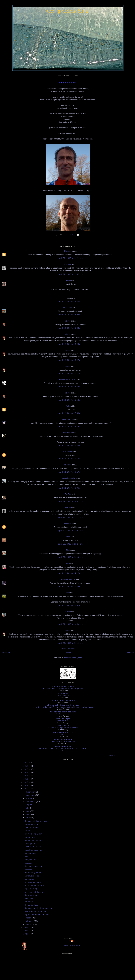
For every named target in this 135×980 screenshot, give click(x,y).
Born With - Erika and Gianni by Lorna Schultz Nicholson (63, 748)
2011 (26, 785)
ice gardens (30, 879)
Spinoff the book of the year (63, 741)
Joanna (68, 612)
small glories (31, 844)
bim (26, 856)
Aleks (68, 406)
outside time (30, 853)
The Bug (68, 494)
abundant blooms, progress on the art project (63, 689)
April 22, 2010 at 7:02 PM (70, 605)
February (30, 921)
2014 (26, 776)
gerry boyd (68, 523)
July (28, 808)
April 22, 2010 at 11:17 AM (70, 517)
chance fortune (32, 827)
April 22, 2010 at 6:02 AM (70, 315)
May (28, 814)
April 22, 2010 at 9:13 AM (70, 459)
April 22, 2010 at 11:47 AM (70, 531)
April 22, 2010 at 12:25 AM (70, 274)
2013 (26, 779)
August (29, 805)
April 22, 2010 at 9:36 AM (70, 488)
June (28, 811)
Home (68, 653)
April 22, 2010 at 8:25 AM (70, 427)
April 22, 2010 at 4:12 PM (70, 573)
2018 (26, 763)
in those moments (33, 882)
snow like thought (63, 739)
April (28, 818)
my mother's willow (33, 834)
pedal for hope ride (34, 850)
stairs (27, 831)
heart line (29, 898)
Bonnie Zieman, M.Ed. (68, 380)
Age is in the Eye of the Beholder (63, 728)
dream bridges (31, 905)
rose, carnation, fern (34, 886)
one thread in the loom (35, 911)
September (31, 802)
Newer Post (6, 653)
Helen (68, 537)
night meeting (31, 889)
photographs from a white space (63, 705)
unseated (29, 869)
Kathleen (68, 264)
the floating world (33, 873)
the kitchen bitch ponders (63, 712)
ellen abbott (68, 308)
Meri (68, 550)
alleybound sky (32, 860)
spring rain (30, 837)
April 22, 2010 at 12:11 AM (70, 258)
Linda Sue (68, 507)
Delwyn (68, 280)
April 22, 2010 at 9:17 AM (70, 472)
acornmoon (63, 693)
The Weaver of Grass (63, 733)
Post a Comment (68, 649)
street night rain (32, 824)
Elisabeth (68, 251)
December (30, 792)
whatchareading (63, 746)
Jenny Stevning (68, 419)
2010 (26, 789)
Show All (113, 755)
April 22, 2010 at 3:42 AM (70, 301)
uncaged (29, 863)
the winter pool (32, 895)
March (29, 918)
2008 (26, 931)
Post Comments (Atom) (73, 658)
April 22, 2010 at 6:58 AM (70, 400)
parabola (29, 902)
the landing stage (33, 840)
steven (68, 321)
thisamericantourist (68, 478)
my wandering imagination (37, 915)
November (30, 795)
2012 (26, 782)
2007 (26, 934)
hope (68, 593)
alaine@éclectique (68, 579)
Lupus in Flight (63, 719)
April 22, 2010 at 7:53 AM (70, 413)
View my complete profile (72, 945)
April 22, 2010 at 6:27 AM (70, 360)
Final (63, 735)
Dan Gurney (68, 452)
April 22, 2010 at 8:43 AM (70, 445)
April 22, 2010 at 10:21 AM (70, 501)
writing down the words (63, 700)
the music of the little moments (39, 908)
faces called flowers (34, 892)
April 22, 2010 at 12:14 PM (70, 544)
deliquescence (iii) (33, 866)
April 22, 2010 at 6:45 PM (70, 586)
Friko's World (63, 726)
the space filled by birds (36, 821)
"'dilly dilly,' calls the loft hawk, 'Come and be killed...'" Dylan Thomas (63, 707)
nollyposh (68, 465)
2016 (26, 769)
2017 (26, 766)
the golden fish (68, 11)
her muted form (32, 876)
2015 (26, 772)
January (29, 924)
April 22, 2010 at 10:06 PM (70, 624)
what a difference (68, 83)
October (29, 798)
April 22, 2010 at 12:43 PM (70, 557)
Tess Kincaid (68, 433)
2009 (26, 928)
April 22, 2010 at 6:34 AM (70, 387)
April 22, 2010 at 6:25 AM (70, 344)
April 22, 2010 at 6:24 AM (70, 328)
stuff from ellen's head (63, 687)
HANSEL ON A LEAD (63, 721)
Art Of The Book (63, 695)
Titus (68, 563)
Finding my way (63, 714)
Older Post (130, 653)
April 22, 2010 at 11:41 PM (70, 643)
